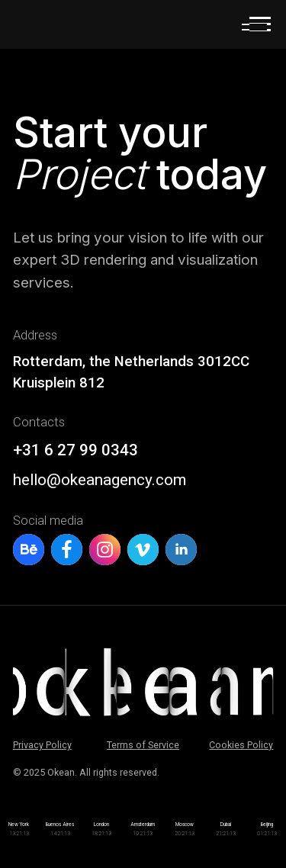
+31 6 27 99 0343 (76, 450)
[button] (255, 27)
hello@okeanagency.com (100, 480)
